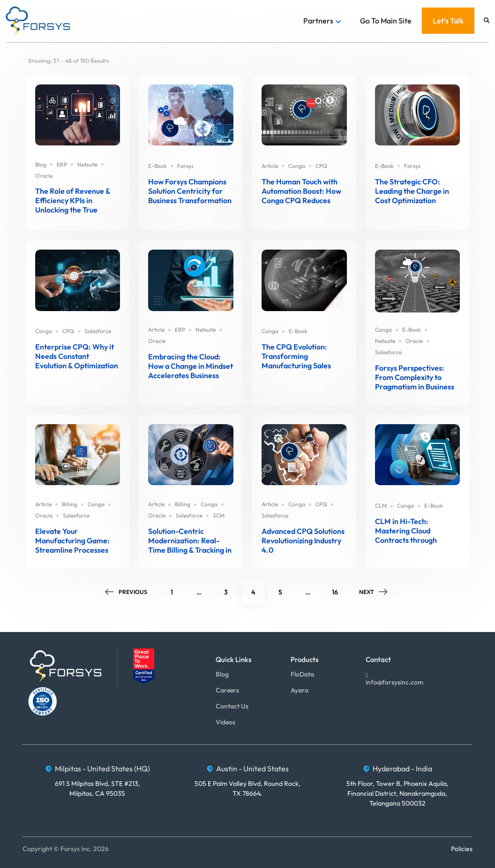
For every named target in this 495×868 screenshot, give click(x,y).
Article (270, 166)
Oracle (44, 176)
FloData (302, 674)
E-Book (157, 166)
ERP (62, 164)
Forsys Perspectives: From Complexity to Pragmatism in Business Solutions (415, 377)
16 (339, 588)
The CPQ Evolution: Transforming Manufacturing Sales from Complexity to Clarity (296, 356)
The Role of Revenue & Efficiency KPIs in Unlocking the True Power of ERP (73, 200)
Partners (318, 21)
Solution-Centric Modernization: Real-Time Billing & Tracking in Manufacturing (190, 541)
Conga (297, 166)
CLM (381, 506)
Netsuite (87, 164)
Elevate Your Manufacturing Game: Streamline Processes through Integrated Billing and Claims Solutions (72, 541)
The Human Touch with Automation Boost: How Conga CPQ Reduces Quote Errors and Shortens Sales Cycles (301, 191)
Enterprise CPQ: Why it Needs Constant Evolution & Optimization (77, 356)
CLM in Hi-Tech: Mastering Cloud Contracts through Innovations (406, 531)
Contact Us (232, 706)
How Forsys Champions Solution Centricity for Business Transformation (190, 191)
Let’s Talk (448, 21)
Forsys (185, 166)
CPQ (321, 166)
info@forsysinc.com (394, 678)
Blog (41, 164)
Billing (70, 504)
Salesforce (98, 331)
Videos (225, 722)
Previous (126, 592)
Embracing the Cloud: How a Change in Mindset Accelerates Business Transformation (191, 366)
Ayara (300, 690)
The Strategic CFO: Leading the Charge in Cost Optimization (412, 191)
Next (374, 592)
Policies (462, 849)
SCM (219, 515)
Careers (227, 690)
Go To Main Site (386, 21)
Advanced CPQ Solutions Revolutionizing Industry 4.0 (303, 541)
